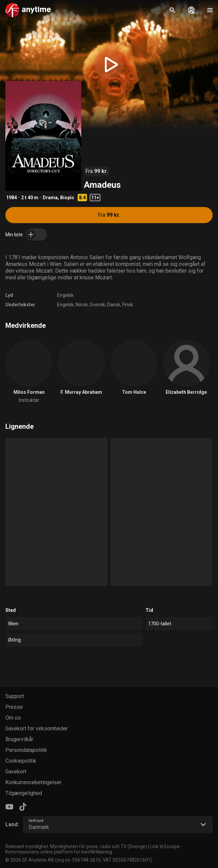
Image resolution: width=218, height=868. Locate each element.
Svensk (97, 305)
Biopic (67, 198)
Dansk (114, 305)
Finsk (128, 305)
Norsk (82, 305)
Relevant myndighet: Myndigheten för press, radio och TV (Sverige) (76, 846)
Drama (50, 198)
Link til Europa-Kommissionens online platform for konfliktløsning (93, 849)
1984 (11, 198)
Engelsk (65, 295)
